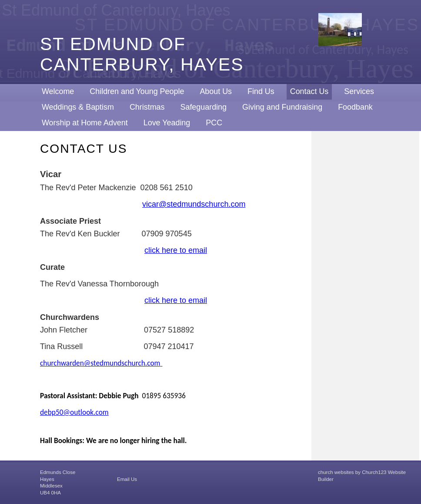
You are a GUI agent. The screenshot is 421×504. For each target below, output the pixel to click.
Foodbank (355, 107)
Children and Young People (137, 91)
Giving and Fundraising (282, 107)
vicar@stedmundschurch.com (194, 204)
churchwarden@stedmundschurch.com (100, 363)
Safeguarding (203, 107)
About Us (216, 91)
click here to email (176, 250)
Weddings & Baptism (78, 107)
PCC (214, 123)
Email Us (127, 479)
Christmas (147, 107)
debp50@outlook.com (74, 412)
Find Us (261, 91)
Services (359, 91)
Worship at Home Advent (85, 123)
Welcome (58, 91)
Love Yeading (167, 123)
